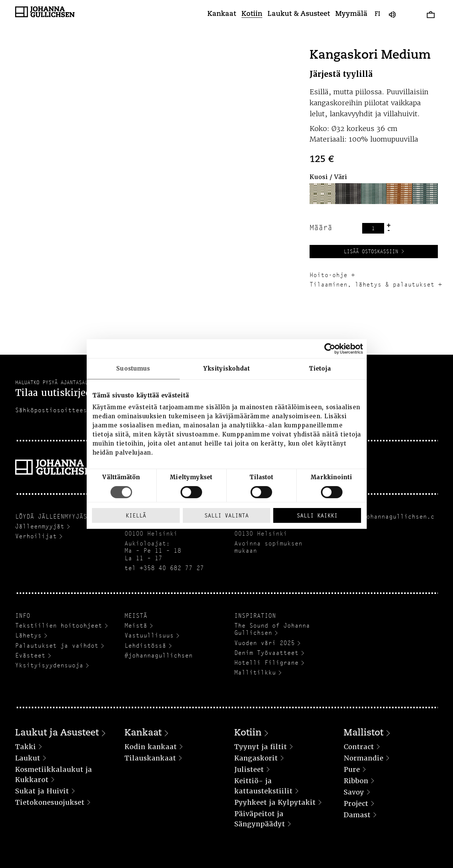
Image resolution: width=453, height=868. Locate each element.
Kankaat (222, 14)
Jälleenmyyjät (40, 526)
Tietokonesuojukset (50, 802)
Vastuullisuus (149, 635)
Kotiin (252, 14)
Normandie (363, 758)
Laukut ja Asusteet (57, 733)
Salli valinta (226, 515)
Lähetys (28, 635)
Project (356, 803)
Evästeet (30, 655)
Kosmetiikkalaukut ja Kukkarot (54, 774)
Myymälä (351, 14)
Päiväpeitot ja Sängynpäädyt (260, 819)
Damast (357, 815)
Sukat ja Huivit (42, 791)
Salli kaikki (317, 515)
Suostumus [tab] (133, 369)
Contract (359, 747)
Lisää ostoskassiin (371, 251)
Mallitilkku (255, 672)
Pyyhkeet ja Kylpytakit (275, 802)
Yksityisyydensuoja (49, 665)
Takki (26, 747)
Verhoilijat (36, 536)
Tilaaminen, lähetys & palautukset (372, 284)
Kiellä (136, 515)
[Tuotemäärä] (373, 228)
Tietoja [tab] (320, 369)
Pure (352, 769)
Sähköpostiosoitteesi (53, 410)
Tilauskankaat (150, 758)
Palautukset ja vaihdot (57, 646)
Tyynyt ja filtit (261, 747)
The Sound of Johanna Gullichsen (272, 629)
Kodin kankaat (151, 747)
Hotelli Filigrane (266, 663)
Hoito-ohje (328, 275)
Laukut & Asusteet (299, 14)
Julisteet (249, 769)
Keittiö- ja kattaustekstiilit (263, 786)
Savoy (354, 792)
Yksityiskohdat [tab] (226, 369)
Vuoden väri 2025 (265, 643)
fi (377, 14)
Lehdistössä (145, 646)
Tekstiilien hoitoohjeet (59, 626)
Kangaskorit (256, 758)
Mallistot (363, 733)
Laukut (28, 758)
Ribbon (356, 781)
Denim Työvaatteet (266, 653)
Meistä (136, 626)
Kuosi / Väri (328, 177)
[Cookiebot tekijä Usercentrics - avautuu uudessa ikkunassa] (330, 349)
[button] (322, 194)
